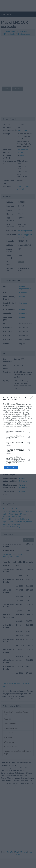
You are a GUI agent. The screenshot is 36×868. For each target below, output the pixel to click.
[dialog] (18, 434)
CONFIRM (11, 468)
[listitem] (18, 432)
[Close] (32, 398)
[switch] (29, 437)
